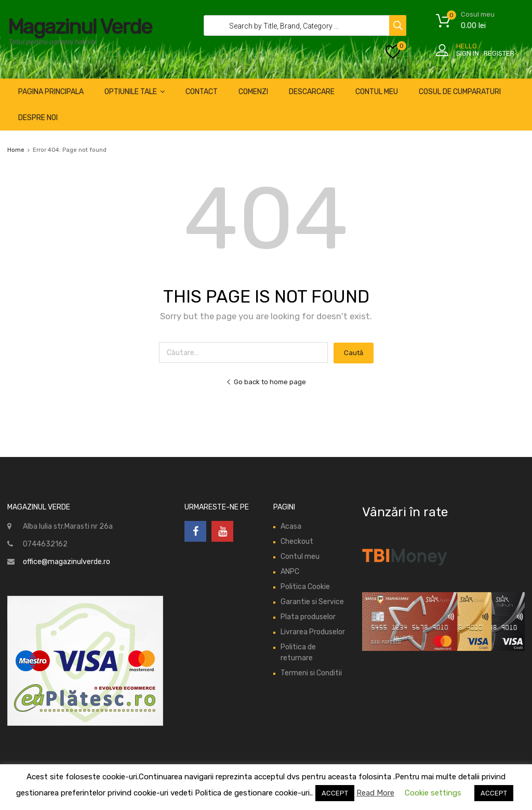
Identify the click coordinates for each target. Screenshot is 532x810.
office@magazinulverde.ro (66, 562)
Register (499, 53)
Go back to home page (266, 382)
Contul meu (300, 557)
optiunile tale (135, 92)
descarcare (312, 92)
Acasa (291, 526)
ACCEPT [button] (335, 793)
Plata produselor (308, 617)
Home (16, 150)
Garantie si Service (312, 602)
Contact (202, 92)
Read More (375, 793)
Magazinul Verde (80, 27)
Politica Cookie (305, 587)
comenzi (253, 92)
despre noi (38, 118)
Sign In (468, 53)
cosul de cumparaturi (460, 92)
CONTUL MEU (377, 92)
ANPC (290, 572)
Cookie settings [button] (433, 793)
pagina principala (51, 92)
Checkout (297, 541)
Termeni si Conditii (311, 673)
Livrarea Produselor (313, 632)
